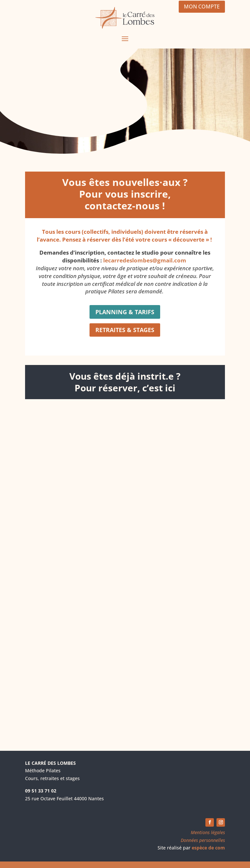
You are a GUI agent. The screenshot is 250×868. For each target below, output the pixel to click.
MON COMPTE (202, 7)
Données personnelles (203, 840)
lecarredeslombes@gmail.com (145, 260)
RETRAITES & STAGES (125, 330)
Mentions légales (208, 832)
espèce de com (208, 848)
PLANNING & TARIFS (125, 312)
